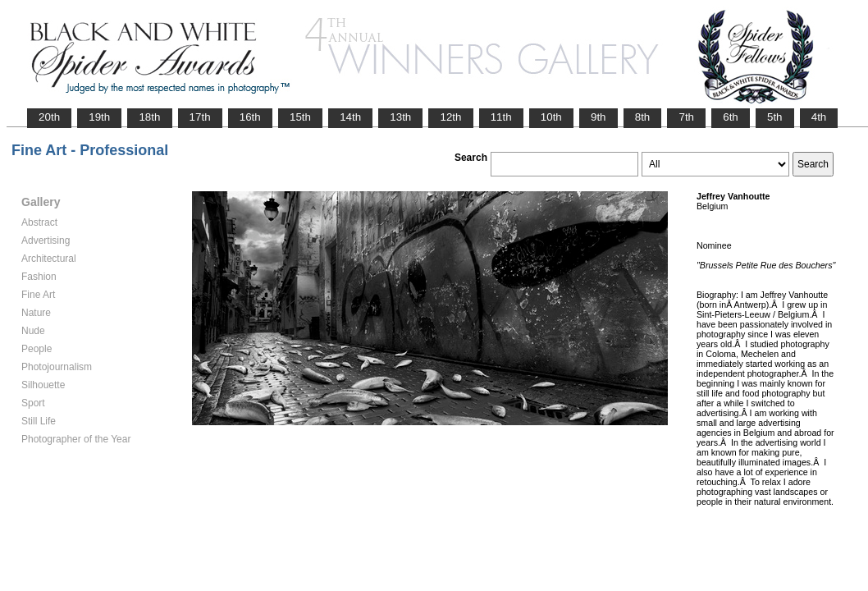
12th (450, 117)
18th (149, 117)
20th (49, 117)
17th (200, 117)
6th (731, 117)
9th (598, 117)
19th (99, 117)
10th (551, 117)
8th (643, 117)
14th (350, 117)
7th (686, 117)
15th (300, 117)
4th (819, 117)
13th (400, 117)
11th (501, 117)
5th (775, 117)
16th (250, 117)
